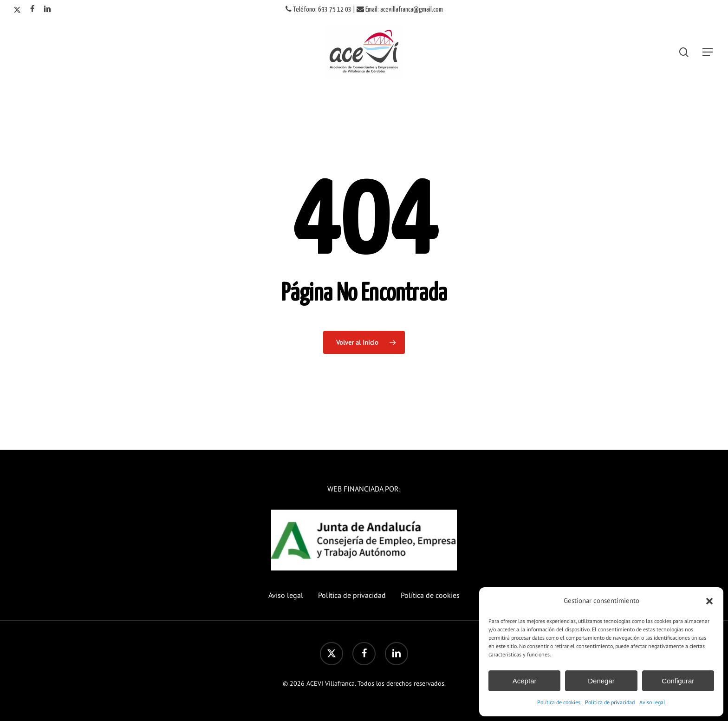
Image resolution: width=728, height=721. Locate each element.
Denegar (601, 681)
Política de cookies (559, 702)
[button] (709, 601)
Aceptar (525, 681)
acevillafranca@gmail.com (412, 10)
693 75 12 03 (335, 10)
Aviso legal (652, 702)
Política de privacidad (610, 702)
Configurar (678, 681)
